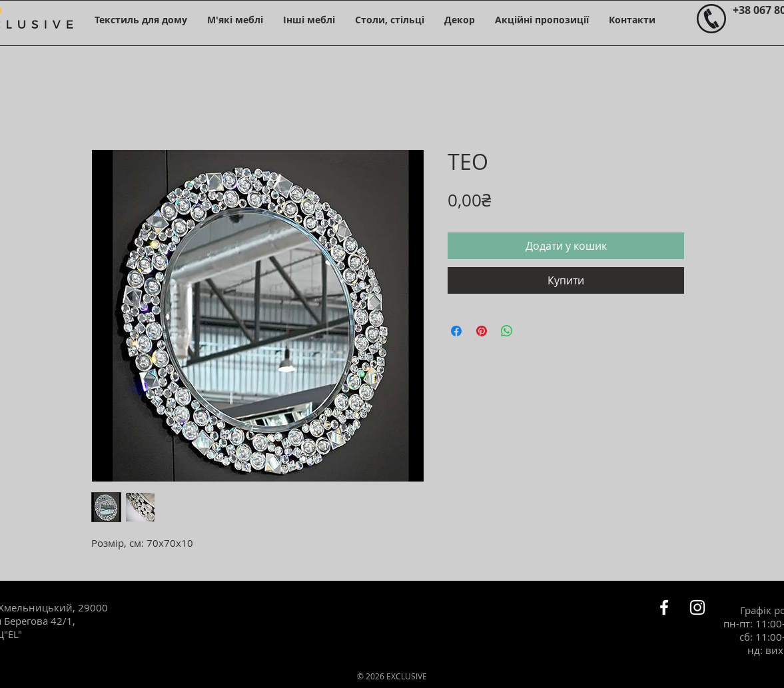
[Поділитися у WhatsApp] (507, 331)
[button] (141, 20)
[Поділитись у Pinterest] (482, 331)
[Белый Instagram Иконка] (697, 607)
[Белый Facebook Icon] (664, 607)
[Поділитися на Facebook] (456, 331)
